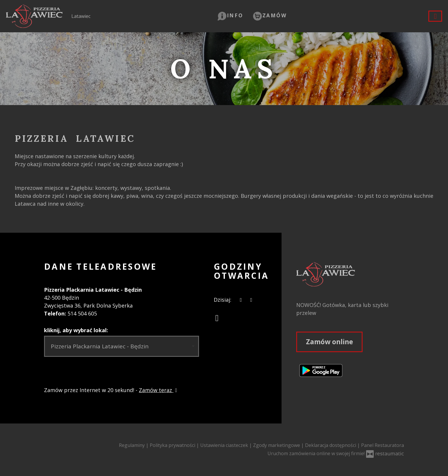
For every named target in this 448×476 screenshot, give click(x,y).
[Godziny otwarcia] (251, 300)
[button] (230, 15)
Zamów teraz (159, 390)
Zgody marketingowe (277, 445)
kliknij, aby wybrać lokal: (76, 330)
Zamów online (329, 342)
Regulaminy (132, 445)
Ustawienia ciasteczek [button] (225, 445)
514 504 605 (82, 313)
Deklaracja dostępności (331, 445)
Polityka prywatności (173, 445)
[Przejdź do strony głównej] (350, 274)
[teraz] (241, 300)
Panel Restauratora (383, 445)
